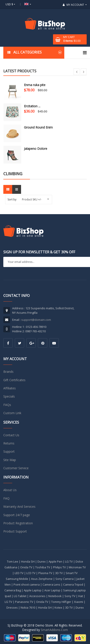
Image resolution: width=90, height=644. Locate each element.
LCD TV (31, 573)
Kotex (58, 607)
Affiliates (10, 388)
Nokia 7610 (28, 607)
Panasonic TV (24, 602)
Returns (9, 443)
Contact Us (11, 435)
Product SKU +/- (32, 199)
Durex (42, 561)
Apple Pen (55, 561)
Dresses (12, 607)
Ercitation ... (32, 106)
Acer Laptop (52, 590)
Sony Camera (65, 579)
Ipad (8, 596)
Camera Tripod (73, 584)
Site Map (10, 460)
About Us (10, 490)
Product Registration (18, 523)
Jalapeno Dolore (36, 149)
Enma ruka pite (35, 85)
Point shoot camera (27, 584)
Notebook (55, 596)
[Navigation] (85, 53)
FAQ (6, 498)
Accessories (37, 596)
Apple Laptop (33, 590)
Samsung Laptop (74, 590)
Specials (9, 396)
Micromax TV (77, 567)
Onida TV (26, 567)
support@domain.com (36, 320)
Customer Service (16, 468)
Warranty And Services (19, 507)
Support (9, 451)
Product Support (15, 531)
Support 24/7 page (17, 515)
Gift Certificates (14, 380)
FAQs (7, 405)
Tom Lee (13, 561)
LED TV (19, 573)
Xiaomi (79, 602)
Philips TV (59, 567)
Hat (81, 596)
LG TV (69, 561)
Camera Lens (51, 584)
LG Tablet (20, 596)
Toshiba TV (43, 567)
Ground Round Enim (38, 127)
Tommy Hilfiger (61, 602)
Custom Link (12, 413)
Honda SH (28, 561)
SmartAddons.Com (54, 630)
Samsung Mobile (17, 579)
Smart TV (72, 573)
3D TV (59, 573)
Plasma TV (45, 573)
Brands (8, 372)
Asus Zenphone (42, 579)
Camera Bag (13, 590)
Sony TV (70, 596)
